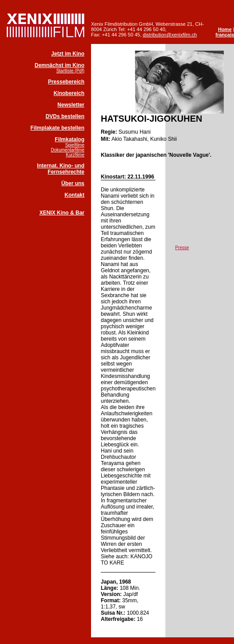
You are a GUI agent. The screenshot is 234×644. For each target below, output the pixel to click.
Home (225, 29)
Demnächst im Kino (59, 65)
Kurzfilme (75, 155)
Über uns (73, 183)
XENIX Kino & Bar (62, 213)
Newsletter (71, 105)
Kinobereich (69, 93)
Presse (182, 248)
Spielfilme (75, 145)
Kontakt (74, 195)
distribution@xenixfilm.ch (170, 35)
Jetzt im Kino (68, 54)
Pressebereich (66, 82)
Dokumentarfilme (67, 150)
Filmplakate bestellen (58, 128)
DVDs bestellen (65, 116)
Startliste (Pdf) (70, 71)
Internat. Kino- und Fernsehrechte (61, 169)
